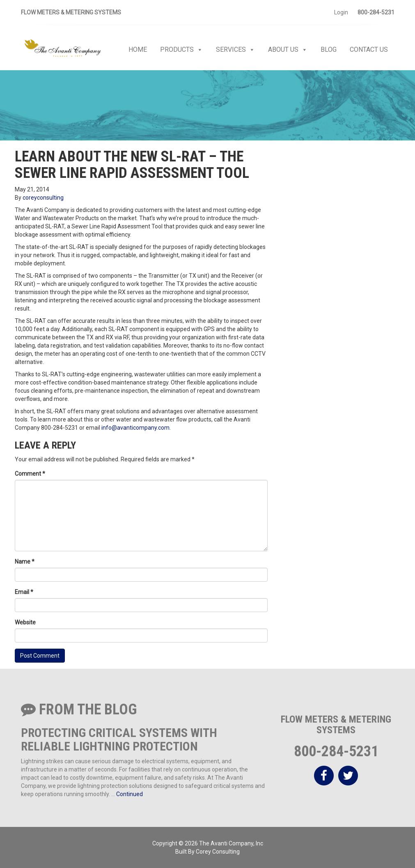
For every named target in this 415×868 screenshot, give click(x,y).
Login (341, 12)
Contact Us (369, 50)
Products (181, 50)
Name (25, 562)
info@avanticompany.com (135, 428)
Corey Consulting (218, 852)
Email (24, 592)
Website (25, 622)
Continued (130, 794)
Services (235, 50)
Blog (329, 50)
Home (138, 50)
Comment (30, 474)
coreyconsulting (43, 198)
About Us (288, 50)
